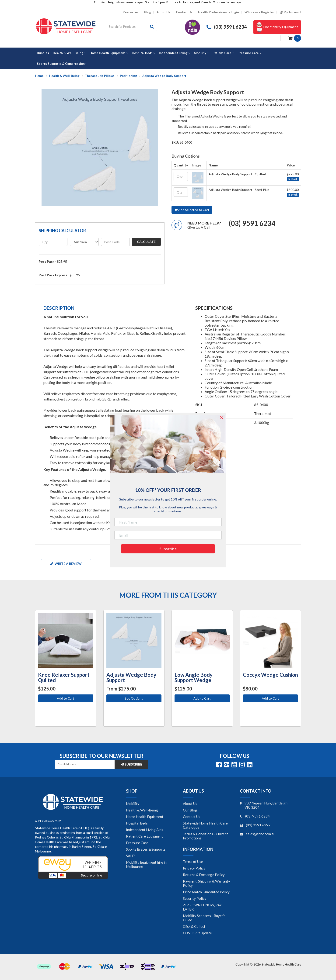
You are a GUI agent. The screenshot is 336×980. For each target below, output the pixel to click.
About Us (163, 12)
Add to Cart (66, 698)
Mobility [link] (133, 804)
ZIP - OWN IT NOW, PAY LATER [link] (202, 907)
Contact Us (184, 12)
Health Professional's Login (219, 12)
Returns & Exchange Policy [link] (204, 875)
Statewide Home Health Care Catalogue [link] (205, 825)
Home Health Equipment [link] (145, 817)
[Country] (84, 242)
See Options (134, 698)
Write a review (66, 564)
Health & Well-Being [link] (142, 810)
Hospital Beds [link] (137, 823)
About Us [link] (190, 804)
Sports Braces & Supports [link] (146, 849)
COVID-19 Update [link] (197, 933)
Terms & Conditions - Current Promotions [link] (205, 836)
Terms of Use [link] (193, 862)
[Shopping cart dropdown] (295, 38)
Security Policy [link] (195, 898)
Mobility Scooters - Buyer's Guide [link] (204, 918)
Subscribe (131, 764)
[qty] (53, 242)
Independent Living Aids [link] (145, 830)
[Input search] (126, 27)
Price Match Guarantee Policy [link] (206, 892)
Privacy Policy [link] (194, 868)
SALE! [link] (131, 856)
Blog (148, 12)
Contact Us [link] (192, 817)
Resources (131, 12)
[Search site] (152, 27)
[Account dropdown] (290, 12)
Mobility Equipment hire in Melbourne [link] (146, 864)
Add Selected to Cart (192, 210)
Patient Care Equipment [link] (144, 836)
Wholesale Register (259, 12)
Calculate (146, 242)
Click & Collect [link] (194, 926)
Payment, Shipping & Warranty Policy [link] (206, 883)
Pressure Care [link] (137, 843)
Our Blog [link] (190, 810)
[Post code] (115, 242)
